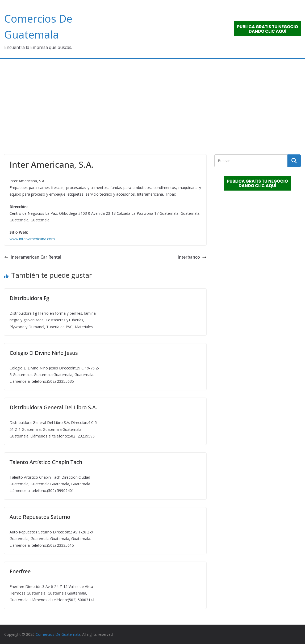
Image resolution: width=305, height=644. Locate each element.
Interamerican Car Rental (33, 257)
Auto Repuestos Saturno (40, 517)
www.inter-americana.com (32, 239)
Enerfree (20, 571)
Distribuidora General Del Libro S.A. (53, 407)
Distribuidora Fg (29, 298)
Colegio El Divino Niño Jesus (44, 353)
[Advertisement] (152, 99)
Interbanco (192, 257)
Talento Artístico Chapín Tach (46, 462)
